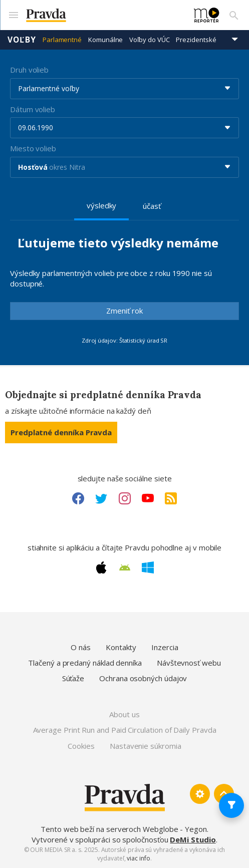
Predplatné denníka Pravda (61, 432)
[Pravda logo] (104, 15)
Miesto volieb (33, 148)
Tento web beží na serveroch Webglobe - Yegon (124, 829)
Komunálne (105, 40)
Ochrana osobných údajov (143, 678)
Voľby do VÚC (149, 40)
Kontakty (121, 647)
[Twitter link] (101, 498)
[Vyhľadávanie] (234, 15)
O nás (81, 647)
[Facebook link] (78, 498)
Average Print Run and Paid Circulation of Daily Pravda (125, 730)
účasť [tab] (152, 206)
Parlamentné (62, 40)
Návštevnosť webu (189, 663)
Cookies (81, 746)
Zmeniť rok (124, 311)
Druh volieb (29, 70)
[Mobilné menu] (13, 15)
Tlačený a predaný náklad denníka (85, 663)
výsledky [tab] (101, 205)
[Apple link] (101, 567)
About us (124, 714)
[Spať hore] (224, 794)
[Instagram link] (125, 498)
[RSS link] (171, 498)
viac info (138, 858)
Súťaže (73, 678)
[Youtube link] (148, 498)
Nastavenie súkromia (146, 746)
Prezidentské (196, 40)
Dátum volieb (33, 109)
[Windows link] (148, 567)
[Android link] (125, 567)
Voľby (22, 40)
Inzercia (165, 647)
